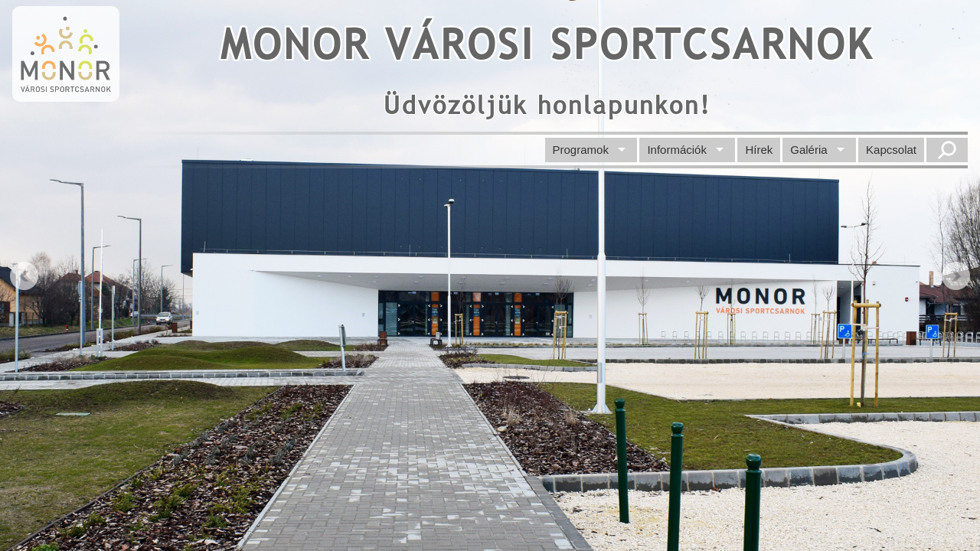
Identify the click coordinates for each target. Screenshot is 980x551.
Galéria (808, 150)
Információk (677, 150)
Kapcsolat (891, 150)
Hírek (759, 150)
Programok (581, 150)
